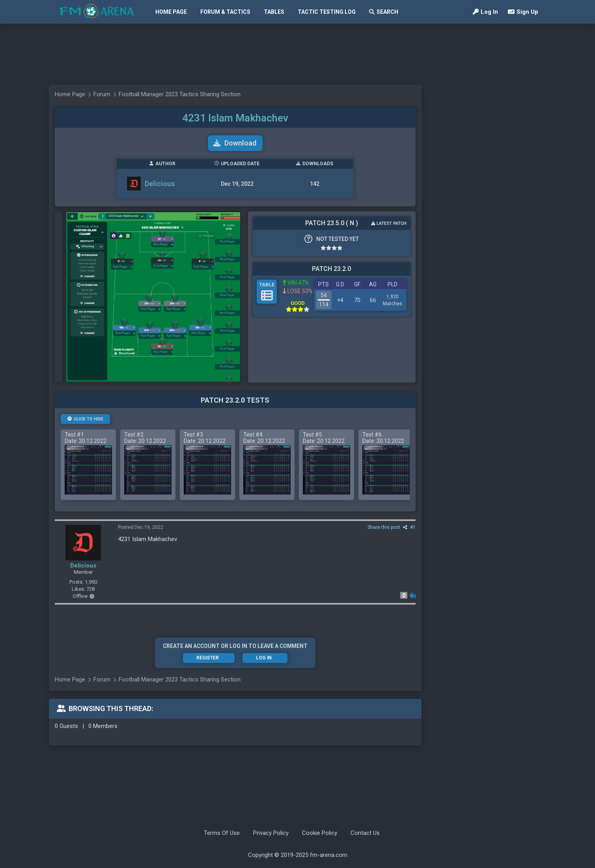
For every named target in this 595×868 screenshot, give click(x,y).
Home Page (171, 12)
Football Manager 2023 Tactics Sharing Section (180, 94)
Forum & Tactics (225, 12)
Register (208, 658)
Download (235, 143)
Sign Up (523, 12)
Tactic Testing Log (327, 12)
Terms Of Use (222, 833)
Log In (485, 12)
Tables (274, 12)
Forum (102, 94)
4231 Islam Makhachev (235, 118)
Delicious (160, 184)
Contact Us (365, 833)
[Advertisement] (294, 54)
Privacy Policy (271, 833)
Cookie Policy (320, 833)
